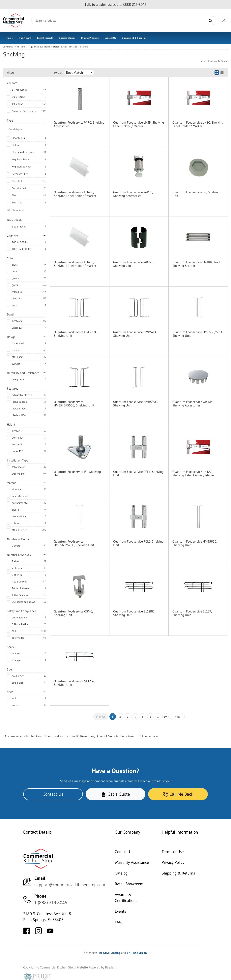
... (158, 717)
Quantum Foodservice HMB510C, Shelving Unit (76, 334)
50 (165, 717)
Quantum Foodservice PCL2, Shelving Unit (138, 543)
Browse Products (90, 38)
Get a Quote (115, 794)
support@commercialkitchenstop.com (70, 885)
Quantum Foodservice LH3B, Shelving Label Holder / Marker (139, 124)
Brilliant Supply (137, 953)
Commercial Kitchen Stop (15, 47)
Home (10, 38)
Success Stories (67, 38)
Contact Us (110, 38)
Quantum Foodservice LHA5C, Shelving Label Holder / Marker (75, 264)
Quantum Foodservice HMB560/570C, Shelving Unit (74, 543)
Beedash (111, 967)
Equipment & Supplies (134, 38)
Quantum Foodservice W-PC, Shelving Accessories (79, 124)
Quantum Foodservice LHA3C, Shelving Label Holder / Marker (75, 194)
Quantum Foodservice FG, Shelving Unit (196, 194)
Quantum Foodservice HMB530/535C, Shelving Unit (198, 334)
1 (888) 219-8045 (51, 903)
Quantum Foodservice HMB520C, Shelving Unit (135, 334)
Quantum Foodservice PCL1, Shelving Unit (138, 473)
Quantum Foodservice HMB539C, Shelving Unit (135, 403)
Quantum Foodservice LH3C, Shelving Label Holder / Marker (198, 124)
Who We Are (25, 38)
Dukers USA (18, 97)
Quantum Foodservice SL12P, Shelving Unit (192, 613)
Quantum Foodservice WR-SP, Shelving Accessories (192, 403)
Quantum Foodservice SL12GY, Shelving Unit (75, 683)
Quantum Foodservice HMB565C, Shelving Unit (195, 543)
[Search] (124, 21)
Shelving (84, 47)
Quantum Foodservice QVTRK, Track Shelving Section (197, 264)
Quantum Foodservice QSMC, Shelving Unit (73, 613)
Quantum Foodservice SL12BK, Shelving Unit (134, 613)
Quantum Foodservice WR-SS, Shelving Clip (133, 264)
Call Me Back (178, 794)
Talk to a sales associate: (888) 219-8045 (116, 5)
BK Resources (19, 90)
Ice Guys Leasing (110, 953)
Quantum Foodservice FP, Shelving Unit (77, 473)
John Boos (17, 104)
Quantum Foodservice (24, 111)
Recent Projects (45, 38)
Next (177, 717)
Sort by (58, 73)
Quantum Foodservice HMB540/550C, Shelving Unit (74, 403)
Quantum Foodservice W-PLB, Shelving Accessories (133, 194)
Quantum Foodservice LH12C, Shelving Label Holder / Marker (194, 473)
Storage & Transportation (65, 47)
